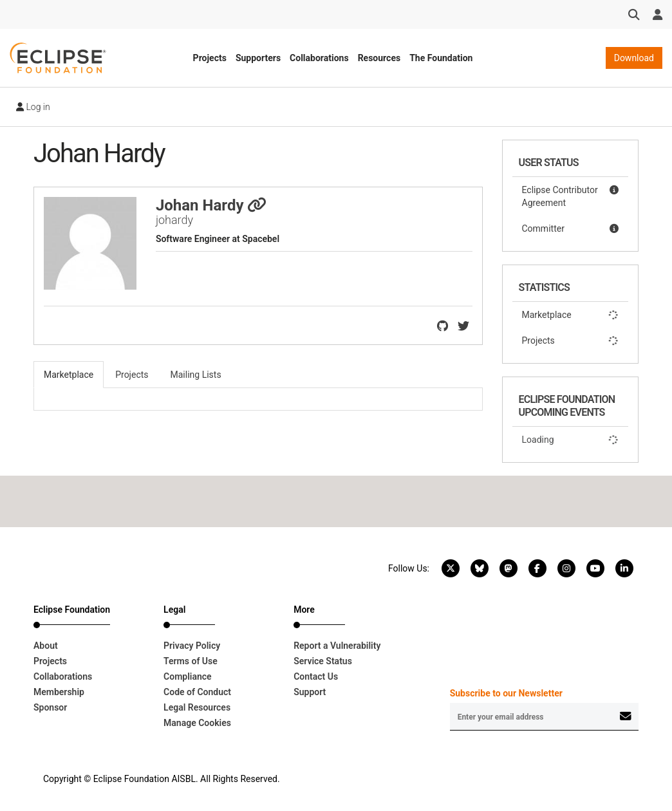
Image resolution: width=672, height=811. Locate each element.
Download (634, 58)
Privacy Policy (192, 646)
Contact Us (316, 676)
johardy (174, 220)
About (46, 646)
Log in (33, 107)
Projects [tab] (132, 375)
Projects (210, 58)
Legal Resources (197, 707)
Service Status (323, 661)
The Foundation (441, 58)
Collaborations (319, 58)
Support (310, 692)
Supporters (258, 58)
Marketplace (571, 315)
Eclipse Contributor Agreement (571, 196)
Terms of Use (191, 661)
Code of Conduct (197, 692)
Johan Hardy (211, 205)
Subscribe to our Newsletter (506, 693)
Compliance (188, 676)
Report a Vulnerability (337, 646)
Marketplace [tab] (69, 375)
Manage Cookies (197, 723)
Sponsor (50, 707)
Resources (379, 58)
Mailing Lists (196, 375)
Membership (59, 692)
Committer (571, 228)
